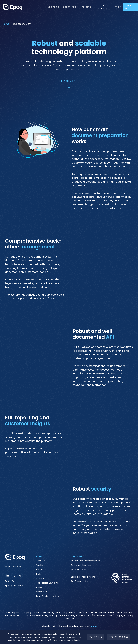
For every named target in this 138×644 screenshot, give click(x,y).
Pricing (87, 7)
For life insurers (79, 570)
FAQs (118, 7)
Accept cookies (119, 637)
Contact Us (130, 7)
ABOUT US (53, 7)
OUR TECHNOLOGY (103, 7)
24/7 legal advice (80, 581)
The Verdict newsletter (48, 583)
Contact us (42, 592)
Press (39, 587)
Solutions (70, 7)
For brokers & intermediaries (85, 561)
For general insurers (81, 565)
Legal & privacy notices (48, 596)
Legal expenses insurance (84, 577)
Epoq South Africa (14, 586)
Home (6, 24)
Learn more (69, 81)
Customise (96, 637)
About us (41, 561)
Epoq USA (10, 581)
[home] (23, 7)
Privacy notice (64, 640)
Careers (40, 579)
